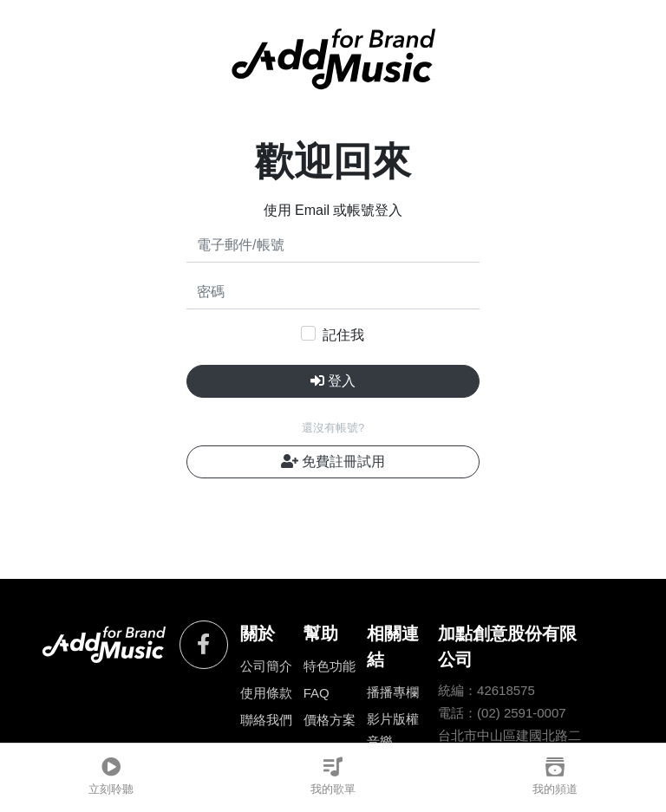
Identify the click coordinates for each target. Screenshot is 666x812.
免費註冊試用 (333, 461)
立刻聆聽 (111, 776)
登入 (333, 381)
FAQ (317, 693)
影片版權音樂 (393, 730)
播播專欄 (393, 692)
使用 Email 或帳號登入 (333, 210)
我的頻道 (555, 776)
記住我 (343, 335)
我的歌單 (333, 776)
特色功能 (330, 666)
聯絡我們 (266, 720)
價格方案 (330, 720)
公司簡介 (266, 666)
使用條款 (266, 693)
